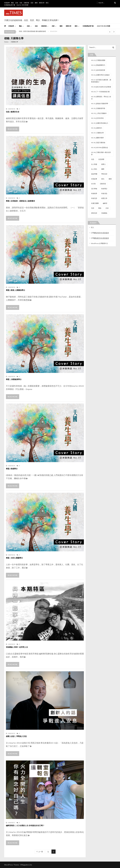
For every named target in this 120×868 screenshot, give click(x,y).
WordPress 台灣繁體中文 (99, 243)
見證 (32, 3)
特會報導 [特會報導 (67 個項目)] (94, 193)
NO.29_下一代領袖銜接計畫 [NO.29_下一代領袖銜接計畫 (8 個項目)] (100, 92)
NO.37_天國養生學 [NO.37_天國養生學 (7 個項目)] (97, 133)
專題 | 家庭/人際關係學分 (16, 290)
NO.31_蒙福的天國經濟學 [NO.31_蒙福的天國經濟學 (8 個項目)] (100, 104)
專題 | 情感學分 (12, 469)
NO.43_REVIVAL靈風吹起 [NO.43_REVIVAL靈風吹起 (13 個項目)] (100, 147)
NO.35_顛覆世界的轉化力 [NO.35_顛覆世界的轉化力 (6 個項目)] (100, 123)
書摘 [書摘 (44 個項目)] (110, 179)
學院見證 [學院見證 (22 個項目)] (104, 174)
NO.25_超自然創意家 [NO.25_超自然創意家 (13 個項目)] (98, 70)
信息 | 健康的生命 (13, 112)
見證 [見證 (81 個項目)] (93, 208)
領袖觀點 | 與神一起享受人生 (17, 647)
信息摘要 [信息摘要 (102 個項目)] (101, 159)
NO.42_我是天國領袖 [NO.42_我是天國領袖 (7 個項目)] (98, 143)
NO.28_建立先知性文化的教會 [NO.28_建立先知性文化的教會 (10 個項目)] (101, 87)
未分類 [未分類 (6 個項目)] (93, 184)
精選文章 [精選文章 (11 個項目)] (104, 198)
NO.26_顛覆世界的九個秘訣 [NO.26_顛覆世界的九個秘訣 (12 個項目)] (100, 75)
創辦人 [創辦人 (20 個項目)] (104, 164)
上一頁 (41, 852)
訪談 (17, 3)
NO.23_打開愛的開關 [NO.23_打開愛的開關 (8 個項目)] (98, 60)
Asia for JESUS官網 (22, 5)
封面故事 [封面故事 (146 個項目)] (94, 179)
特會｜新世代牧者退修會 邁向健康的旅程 (32, 31)
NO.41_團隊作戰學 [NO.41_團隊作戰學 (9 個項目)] (97, 138)
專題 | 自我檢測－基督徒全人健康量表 (20, 201)
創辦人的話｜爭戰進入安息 (16, 736)
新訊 (47, 3)
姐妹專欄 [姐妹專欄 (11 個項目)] (94, 174)
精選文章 (42, 3)
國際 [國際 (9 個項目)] (103, 169)
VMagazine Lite (26, 865)
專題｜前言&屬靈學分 (14, 558)
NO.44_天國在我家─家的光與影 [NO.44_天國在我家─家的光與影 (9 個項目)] (101, 153)
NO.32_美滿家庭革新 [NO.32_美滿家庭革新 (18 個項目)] (98, 108)
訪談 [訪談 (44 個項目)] (107, 208)
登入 (93, 227)
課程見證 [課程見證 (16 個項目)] (94, 213)
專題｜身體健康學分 (14, 379)
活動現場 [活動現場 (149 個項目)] (103, 184)
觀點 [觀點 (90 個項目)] (100, 208)
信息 (21, 3)
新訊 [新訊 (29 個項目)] (103, 179)
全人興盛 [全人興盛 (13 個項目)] (94, 164)
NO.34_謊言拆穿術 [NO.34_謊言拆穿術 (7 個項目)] (97, 118)
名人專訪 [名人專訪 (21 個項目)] (94, 169)
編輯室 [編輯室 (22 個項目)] (105, 203)
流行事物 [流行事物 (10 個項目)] (94, 189)
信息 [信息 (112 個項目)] (93, 159)
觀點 (12, 3)
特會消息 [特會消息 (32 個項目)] (104, 193)
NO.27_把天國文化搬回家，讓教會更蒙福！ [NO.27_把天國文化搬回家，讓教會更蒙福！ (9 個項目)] (101, 81)
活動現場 (26, 3)
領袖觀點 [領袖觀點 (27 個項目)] (104, 213)
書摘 (36, 3)
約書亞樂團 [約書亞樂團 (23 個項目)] (95, 203)
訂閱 (100, 233)
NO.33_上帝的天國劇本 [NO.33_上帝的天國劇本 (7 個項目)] (99, 113)
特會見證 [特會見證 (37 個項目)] (94, 198)
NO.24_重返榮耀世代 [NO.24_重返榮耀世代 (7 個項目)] (98, 65)
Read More (13, 129)
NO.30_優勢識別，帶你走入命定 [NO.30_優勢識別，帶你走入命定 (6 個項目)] (101, 98)
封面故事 (7, 3)
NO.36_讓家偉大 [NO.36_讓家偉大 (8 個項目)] (97, 128)
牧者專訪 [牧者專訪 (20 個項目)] (104, 189)
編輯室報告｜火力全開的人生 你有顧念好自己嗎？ (25, 825)
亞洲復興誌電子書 (10, 5)
